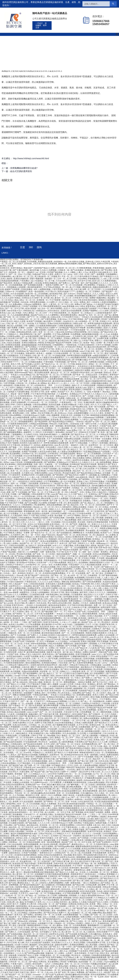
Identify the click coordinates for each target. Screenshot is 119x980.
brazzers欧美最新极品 (33, 456)
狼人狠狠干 (56, 908)
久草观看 (57, 321)
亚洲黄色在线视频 (109, 526)
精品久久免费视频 (57, 646)
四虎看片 (86, 439)
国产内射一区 (93, 676)
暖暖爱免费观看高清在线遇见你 (89, 846)
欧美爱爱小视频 (35, 917)
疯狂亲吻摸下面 (109, 913)
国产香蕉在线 (46, 336)
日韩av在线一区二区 (46, 904)
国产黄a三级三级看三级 (88, 761)
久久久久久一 (32, 522)
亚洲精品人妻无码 (95, 684)
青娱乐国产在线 (106, 652)
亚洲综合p (93, 494)
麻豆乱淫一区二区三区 (60, 373)
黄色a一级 (54, 627)
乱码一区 (78, 765)
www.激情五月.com (41, 400)
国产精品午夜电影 (29, 863)
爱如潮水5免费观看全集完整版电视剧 (17, 507)
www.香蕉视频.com (70, 306)
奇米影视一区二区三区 (50, 671)
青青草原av (91, 306)
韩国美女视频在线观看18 (96, 633)
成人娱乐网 (113, 964)
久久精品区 (103, 424)
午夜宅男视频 (58, 289)
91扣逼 (90, 336)
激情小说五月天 (102, 819)
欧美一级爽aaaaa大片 (60, 396)
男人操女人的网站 (11, 543)
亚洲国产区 (110, 413)
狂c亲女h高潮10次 (48, 486)
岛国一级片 (39, 464)
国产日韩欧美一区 (96, 714)
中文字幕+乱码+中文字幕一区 (69, 552)
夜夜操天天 (109, 509)
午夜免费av (25, 281)
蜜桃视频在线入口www (75, 680)
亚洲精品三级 (55, 938)
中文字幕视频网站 (52, 481)
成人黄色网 (65, 599)
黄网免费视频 (69, 682)
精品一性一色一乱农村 (91, 567)
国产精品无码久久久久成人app (31, 639)
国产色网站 (29, 915)
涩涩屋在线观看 (30, 590)
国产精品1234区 (112, 695)
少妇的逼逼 (74, 424)
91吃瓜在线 (42, 603)
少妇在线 (38, 283)
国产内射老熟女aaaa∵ (62, 336)
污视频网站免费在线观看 (75, 716)
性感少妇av (63, 319)
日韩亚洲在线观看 (37, 584)
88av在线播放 (13, 360)
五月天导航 (54, 857)
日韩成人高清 (81, 684)
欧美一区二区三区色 (103, 738)
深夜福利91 (31, 353)
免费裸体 (12, 881)
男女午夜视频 (24, 449)
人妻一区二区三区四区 (69, 441)
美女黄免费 (98, 669)
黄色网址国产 (11, 449)
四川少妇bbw (94, 332)
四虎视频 (74, 501)
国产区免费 (53, 659)
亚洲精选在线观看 (111, 317)
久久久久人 (87, 834)
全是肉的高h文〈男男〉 (44, 385)
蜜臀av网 (112, 639)
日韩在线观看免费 (77, 511)
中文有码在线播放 (46, 616)
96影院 (41, 343)
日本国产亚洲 (88, 341)
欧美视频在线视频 (41, 377)
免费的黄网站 (56, 733)
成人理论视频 (98, 518)
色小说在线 (44, 844)
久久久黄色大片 (97, 400)
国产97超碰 (103, 494)
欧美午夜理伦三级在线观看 (63, 388)
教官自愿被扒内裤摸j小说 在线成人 (50, 537)
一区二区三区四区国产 (49, 402)
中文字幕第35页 (84, 560)
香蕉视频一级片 (21, 774)
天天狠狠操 (65, 721)
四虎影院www (65, 659)
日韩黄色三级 (76, 718)
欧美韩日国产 (63, 330)
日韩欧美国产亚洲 (89, 893)
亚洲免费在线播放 (17, 537)
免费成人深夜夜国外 (94, 458)
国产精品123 (83, 661)
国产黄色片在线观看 (69, 669)
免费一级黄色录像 (48, 552)
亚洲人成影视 (7, 279)
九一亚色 (87, 392)
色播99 (109, 701)
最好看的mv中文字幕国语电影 (67, 667)
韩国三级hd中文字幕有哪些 (44, 558)
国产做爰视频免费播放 (13, 432)
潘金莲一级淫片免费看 (20, 394)
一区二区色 (78, 402)
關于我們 (29, 44)
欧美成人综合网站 (17, 624)
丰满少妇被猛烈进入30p (39, 733)
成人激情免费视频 (104, 462)
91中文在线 (87, 842)
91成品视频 (65, 955)
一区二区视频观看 (64, 368)
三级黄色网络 (111, 417)
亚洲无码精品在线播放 (66, 780)
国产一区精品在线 (33, 469)
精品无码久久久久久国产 (66, 526)
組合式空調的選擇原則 (21, 171)
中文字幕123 (51, 291)
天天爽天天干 (6, 612)
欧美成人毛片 (49, 548)
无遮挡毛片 (52, 330)
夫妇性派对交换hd (29, 923)
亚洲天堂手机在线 (45, 437)
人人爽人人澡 (84, 827)
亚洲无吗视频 (89, 659)
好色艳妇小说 (28, 454)
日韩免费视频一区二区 (90, 712)
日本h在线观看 (24, 932)
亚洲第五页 (5, 268)
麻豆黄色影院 (7, 479)
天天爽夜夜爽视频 (84, 268)
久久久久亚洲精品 (63, 385)
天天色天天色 (27, 426)
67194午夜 (56, 639)
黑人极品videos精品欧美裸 (95, 347)
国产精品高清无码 (32, 409)
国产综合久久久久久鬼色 (92, 509)
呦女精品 (107, 392)
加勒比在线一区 (80, 324)
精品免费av (25, 891)
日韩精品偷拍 (17, 744)
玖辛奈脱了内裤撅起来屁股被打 (95, 964)
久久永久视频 (26, 514)
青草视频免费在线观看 (68, 821)
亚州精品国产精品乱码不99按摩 (73, 328)
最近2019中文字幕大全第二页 (92, 772)
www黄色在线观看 (32, 390)
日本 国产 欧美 (61, 838)
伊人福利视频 (97, 373)
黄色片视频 (95, 697)
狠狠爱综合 (19, 347)
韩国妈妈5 (53, 539)
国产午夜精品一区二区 (19, 706)
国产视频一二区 (16, 447)
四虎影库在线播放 (71, 928)
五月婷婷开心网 (80, 336)
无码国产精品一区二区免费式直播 (95, 338)
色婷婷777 (89, 763)
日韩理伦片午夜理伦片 (15, 565)
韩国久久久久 (55, 509)
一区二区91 (104, 499)
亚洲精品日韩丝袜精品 (56, 697)
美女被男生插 (26, 861)
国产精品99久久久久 (37, 866)
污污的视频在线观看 (21, 296)
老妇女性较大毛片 (15, 311)
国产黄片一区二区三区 (14, 629)
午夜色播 (106, 704)
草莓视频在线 (94, 279)
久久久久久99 (44, 823)
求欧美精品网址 (91, 466)
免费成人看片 (85, 302)
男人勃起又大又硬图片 (15, 940)
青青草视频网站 (94, 938)
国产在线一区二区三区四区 (15, 317)
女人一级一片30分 (33, 535)
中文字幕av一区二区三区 (19, 580)
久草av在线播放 (42, 738)
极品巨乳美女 (51, 296)
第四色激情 (66, 970)
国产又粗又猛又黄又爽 (49, 714)
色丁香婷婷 (61, 648)
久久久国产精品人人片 (107, 405)
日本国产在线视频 (30, 306)
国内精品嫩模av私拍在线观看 (104, 486)
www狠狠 (107, 665)
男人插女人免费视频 (76, 972)
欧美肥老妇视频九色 (31, 851)
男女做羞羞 (95, 526)
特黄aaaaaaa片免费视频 (94, 417)
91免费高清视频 (93, 533)
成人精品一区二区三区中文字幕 (94, 379)
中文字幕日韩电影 (76, 319)
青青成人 (20, 439)
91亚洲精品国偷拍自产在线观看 (97, 452)
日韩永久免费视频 (24, 405)
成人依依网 (50, 812)
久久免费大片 (52, 302)
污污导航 (28, 274)
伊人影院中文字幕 (83, 750)
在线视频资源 (22, 714)
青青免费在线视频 (38, 302)
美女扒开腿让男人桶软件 (25, 603)
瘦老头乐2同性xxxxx (89, 484)
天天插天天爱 (29, 578)
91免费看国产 (22, 291)
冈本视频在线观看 (31, 627)
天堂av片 (70, 819)
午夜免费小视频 (42, 966)
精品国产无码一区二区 (66, 535)
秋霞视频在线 (9, 838)
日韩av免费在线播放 (96, 782)
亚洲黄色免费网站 (67, 825)
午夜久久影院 (84, 405)
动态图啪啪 (83, 563)
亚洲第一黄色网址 (101, 552)
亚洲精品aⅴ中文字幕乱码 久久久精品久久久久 (89, 394)
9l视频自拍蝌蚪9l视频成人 (108, 388)
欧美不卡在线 (49, 360)
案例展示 (81, 44)
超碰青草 (28, 432)
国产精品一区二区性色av (36, 896)
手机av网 (65, 639)
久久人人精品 (99, 294)
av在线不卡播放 (30, 490)
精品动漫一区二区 (8, 481)
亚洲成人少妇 (83, 481)
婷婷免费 (84, 556)
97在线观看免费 (8, 558)
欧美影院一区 (19, 966)
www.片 (36, 567)
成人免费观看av (104, 475)
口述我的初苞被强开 (104, 313)
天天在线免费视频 (23, 558)
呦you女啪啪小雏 (45, 787)
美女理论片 (14, 772)
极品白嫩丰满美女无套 (57, 785)
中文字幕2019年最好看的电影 (44, 394)
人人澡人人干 (65, 622)
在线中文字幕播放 (8, 563)
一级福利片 (30, 272)
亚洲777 (73, 443)
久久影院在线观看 (88, 385)
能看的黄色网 (96, 603)
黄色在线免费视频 (35, 458)
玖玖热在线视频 (19, 358)
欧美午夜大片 (13, 904)
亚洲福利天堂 (53, 496)
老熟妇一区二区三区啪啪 (99, 364)
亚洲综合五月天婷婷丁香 (32, 298)
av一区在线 (41, 272)
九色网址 (78, 569)
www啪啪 (95, 827)
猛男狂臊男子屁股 (109, 607)
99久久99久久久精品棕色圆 (69, 567)
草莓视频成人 (6, 851)
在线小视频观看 (53, 415)
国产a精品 (33, 962)
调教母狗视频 (106, 712)
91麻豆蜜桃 (69, 546)
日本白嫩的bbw (87, 793)
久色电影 (114, 616)
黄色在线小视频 (36, 682)
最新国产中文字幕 (47, 349)
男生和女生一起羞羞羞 (19, 729)
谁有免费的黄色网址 (69, 315)
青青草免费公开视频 (41, 571)
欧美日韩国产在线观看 (94, 812)
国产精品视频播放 (85, 936)
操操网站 (9, 676)
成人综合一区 (44, 309)
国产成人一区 (86, 701)
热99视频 (105, 721)
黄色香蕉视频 (70, 426)
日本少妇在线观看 (15, 844)
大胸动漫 (49, 464)
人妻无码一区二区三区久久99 (61, 304)
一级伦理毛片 (10, 659)
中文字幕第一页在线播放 (101, 439)
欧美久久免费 (46, 656)
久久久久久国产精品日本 (78, 648)
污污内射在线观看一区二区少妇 (84, 330)
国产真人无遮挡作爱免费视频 (81, 663)
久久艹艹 (75, 377)
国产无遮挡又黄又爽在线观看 (50, 898)
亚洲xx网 (5, 454)
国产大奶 (49, 678)
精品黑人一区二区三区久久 (90, 571)
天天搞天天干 (107, 691)
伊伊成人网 (42, 496)
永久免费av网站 (16, 304)
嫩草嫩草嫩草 (83, 456)
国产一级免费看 (98, 274)
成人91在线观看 (14, 473)
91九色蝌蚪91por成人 (40, 782)
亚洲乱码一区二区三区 (53, 682)
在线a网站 (28, 586)
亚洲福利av (54, 441)
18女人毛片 (54, 599)
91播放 (16, 782)
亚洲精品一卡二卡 (53, 428)
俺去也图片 (48, 321)
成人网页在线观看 (72, 863)
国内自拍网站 (24, 678)
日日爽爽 (4, 831)
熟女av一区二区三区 (91, 516)
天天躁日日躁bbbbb (86, 345)
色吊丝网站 (52, 693)
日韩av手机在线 (45, 834)
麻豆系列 (84, 592)
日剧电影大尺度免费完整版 (19, 392)
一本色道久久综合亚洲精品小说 (22, 375)
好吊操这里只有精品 (74, 347)
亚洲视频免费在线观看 (34, 462)
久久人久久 (104, 618)
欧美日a (43, 930)
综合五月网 (63, 447)
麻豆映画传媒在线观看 (62, 381)
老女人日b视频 (48, 746)
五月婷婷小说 (56, 836)
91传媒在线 (75, 641)
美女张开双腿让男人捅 (47, 413)
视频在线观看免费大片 (102, 287)
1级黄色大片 (93, 618)
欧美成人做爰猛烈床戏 (44, 445)
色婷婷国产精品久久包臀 (45, 268)
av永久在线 (67, 624)
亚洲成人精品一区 (101, 740)
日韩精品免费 (111, 362)
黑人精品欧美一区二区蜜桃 (46, 276)
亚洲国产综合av (91, 499)
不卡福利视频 (27, 697)
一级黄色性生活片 (46, 853)
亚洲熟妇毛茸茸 (28, 475)
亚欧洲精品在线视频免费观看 (74, 831)
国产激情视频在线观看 (65, 654)
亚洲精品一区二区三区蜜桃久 (89, 291)
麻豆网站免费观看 (51, 706)
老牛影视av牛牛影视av (26, 563)
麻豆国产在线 (39, 586)
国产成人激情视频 (90, 736)
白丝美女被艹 (42, 441)
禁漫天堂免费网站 (14, 968)
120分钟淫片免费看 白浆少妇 (63, 514)
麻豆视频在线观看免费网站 (17, 560)
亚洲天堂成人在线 (41, 599)
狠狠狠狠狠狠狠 (86, 669)
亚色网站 (100, 349)
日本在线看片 (49, 432)
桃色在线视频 (36, 857)
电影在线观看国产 (64, 554)
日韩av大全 (10, 291)
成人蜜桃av (42, 383)
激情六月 (76, 385)
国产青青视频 (78, 812)
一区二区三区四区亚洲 (95, 511)
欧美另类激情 (81, 953)
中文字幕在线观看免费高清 (50, 306)
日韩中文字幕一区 (39, 736)
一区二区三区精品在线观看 (29, 842)
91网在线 (79, 590)
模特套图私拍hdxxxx (96, 896)
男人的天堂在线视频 (12, 819)
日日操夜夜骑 (77, 595)
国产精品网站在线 (80, 407)
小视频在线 (12, 633)
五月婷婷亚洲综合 (25, 396)
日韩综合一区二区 (9, 319)
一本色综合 (79, 422)
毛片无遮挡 (14, 610)
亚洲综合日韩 (83, 904)
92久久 (94, 405)
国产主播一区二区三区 (59, 501)
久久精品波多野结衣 (10, 930)
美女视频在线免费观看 (39, 370)
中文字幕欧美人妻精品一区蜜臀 (17, 533)
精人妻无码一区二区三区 (23, 276)
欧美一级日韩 (42, 511)
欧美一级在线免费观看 (40, 531)
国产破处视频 (47, 612)
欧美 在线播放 (84, 501)
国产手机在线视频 (19, 526)
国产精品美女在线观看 (69, 550)
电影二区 (4, 304)
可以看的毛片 (78, 778)
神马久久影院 (87, 740)
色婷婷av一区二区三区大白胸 (90, 746)
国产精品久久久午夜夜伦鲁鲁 (103, 420)
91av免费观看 (72, 691)
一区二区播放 (80, 616)
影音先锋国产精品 (80, 714)
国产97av (30, 966)
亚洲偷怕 (4, 610)
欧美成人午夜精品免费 (23, 283)
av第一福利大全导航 (88, 424)
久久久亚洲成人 (62, 641)
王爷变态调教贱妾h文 (33, 548)
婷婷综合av (42, 637)
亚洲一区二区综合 (36, 718)
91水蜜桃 (64, 390)
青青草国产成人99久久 (11, 496)
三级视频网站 (17, 434)
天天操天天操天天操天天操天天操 (100, 428)
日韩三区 (20, 437)
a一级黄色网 (33, 349)
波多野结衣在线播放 (81, 460)
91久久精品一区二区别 (69, 302)
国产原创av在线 (23, 721)
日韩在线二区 (22, 383)
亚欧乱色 (108, 373)
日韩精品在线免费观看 (26, 637)
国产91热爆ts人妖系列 (31, 364)
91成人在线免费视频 (99, 456)
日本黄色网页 (91, 326)
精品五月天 (73, 563)
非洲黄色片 (97, 629)
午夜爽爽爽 (68, 782)
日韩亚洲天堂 (76, 396)
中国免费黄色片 (65, 417)
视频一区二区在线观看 (83, 554)
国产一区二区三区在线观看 (72, 285)
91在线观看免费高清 (18, 699)
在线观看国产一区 (82, 699)
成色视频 (93, 475)
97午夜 (25, 866)
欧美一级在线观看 (37, 291)
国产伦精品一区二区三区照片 (19, 400)
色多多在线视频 (33, 499)
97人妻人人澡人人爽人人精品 (96, 588)
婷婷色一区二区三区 (69, 631)
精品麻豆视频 (50, 840)
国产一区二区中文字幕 (15, 309)
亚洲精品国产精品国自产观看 (53, 819)
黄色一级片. (89, 789)
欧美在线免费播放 (37, 887)
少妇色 (36, 388)
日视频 (107, 610)
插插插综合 (5, 836)
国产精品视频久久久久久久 (97, 283)
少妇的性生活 (68, 321)
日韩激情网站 (6, 276)
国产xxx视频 (32, 526)
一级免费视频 (15, 667)
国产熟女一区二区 (36, 492)
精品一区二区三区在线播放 (75, 528)
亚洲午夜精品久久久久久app (29, 919)
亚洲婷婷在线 (104, 923)
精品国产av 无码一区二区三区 (91, 315)
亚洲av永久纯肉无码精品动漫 (27, 486)
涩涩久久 (109, 294)
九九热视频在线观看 (31, 731)
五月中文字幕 (83, 725)
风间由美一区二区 (17, 272)
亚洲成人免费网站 (37, 879)
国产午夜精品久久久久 (109, 276)
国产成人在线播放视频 (81, 727)
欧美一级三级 (107, 432)
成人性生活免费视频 (88, 710)
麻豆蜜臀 (102, 885)
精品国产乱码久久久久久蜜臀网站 (45, 315)
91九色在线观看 (70, 733)
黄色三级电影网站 (53, 586)
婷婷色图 (49, 977)
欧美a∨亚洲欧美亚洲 (75, 537)
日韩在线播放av (25, 518)
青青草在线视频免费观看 (69, 891)
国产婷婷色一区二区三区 (78, 362)
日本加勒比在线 (90, 601)
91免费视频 (76, 334)
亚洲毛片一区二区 (34, 573)
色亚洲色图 (41, 471)
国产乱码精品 (31, 347)
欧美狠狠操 (58, 439)
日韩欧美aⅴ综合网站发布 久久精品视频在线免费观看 (82, 706)
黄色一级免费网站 (59, 911)
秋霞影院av (95, 883)
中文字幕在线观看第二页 (60, 313)
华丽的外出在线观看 (64, 689)
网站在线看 (46, 499)
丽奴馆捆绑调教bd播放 (34, 669)
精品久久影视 (20, 321)
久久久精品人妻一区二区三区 (81, 447)
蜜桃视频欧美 (94, 925)
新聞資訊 (98, 44)
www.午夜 (69, 289)
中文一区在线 (40, 697)
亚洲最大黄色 (33, 358)
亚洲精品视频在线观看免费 (95, 957)
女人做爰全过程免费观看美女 (52, 358)
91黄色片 (114, 520)
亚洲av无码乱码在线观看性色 (60, 324)
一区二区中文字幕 (78, 721)
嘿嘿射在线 (69, 644)
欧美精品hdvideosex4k (74, 755)
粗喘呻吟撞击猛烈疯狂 (13, 368)
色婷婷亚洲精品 (22, 887)
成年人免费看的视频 (42, 289)
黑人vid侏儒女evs (40, 311)
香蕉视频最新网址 (26, 422)
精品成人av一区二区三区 (33, 398)
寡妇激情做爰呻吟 (35, 287)
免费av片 (78, 304)
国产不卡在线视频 (20, 492)
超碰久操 (76, 622)
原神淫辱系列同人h (88, 441)
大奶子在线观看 (15, 398)
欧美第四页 (18, 693)
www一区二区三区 (17, 466)
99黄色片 (66, 377)
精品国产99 (85, 620)
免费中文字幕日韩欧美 (45, 723)
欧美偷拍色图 (65, 708)
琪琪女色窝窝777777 (66, 291)
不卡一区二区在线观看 (76, 573)
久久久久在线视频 (73, 849)
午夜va (89, 586)
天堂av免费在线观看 (25, 597)
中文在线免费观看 (40, 763)
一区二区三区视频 (66, 296)
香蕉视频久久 (112, 874)
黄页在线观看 (80, 938)
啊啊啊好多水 (79, 533)
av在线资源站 (32, 466)
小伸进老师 (48, 456)
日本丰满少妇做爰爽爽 (44, 614)
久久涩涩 (114, 283)
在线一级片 (95, 351)
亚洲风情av (21, 351)
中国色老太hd (30, 767)
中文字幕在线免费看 (67, 560)
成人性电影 (17, 313)
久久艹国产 (112, 646)
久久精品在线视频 (107, 569)
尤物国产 (26, 460)
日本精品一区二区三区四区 (55, 556)
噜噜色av (5, 379)
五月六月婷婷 (111, 714)
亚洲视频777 (74, 951)
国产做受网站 (50, 462)
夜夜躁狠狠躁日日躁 (95, 810)
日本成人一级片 (104, 390)
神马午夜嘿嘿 (56, 309)
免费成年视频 (101, 823)
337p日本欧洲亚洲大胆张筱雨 (79, 629)
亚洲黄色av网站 (14, 336)
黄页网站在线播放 (95, 328)
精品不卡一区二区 (99, 370)
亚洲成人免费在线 (72, 338)
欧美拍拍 (16, 863)
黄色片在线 (32, 787)
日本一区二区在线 (8, 554)
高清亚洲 (114, 311)
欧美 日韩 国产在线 (12, 426)
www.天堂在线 (17, 462)
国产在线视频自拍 (11, 356)
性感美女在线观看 (26, 411)
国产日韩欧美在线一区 (64, 678)
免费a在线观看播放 (92, 718)
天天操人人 (109, 514)
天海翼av (32, 383)
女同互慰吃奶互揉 (44, 381)
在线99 (33, 665)
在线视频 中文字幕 (81, 415)
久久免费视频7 (33, 552)
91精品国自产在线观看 (35, 488)
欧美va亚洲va (112, 725)
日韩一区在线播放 (53, 522)
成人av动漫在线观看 (31, 336)
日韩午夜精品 (83, 526)
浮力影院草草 (15, 475)
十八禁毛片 (85, 420)
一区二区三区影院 (88, 785)
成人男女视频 (92, 945)
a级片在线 (10, 887)
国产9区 (35, 932)
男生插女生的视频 (49, 460)
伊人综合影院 (41, 454)
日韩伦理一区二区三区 (19, 962)
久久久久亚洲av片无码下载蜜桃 (33, 740)
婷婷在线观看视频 (25, 464)
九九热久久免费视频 (48, 270)
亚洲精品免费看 (90, 490)
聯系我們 (55, 62)
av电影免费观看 (10, 846)
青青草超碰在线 (51, 560)
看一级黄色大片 (25, 808)
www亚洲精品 (19, 488)
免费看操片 (44, 755)
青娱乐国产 (28, 268)
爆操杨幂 (33, 945)
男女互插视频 (103, 641)
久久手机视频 (19, 795)
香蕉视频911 (110, 503)
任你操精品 (43, 366)
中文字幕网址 (44, 590)
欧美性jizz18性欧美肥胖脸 (76, 332)
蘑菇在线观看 (41, 330)
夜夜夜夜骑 (101, 785)
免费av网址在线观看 (73, 439)
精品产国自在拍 (38, 296)
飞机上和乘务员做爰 (76, 829)
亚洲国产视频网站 (91, 311)
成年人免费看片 (30, 957)
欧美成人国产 (9, 437)
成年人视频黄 (53, 684)
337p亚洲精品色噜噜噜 (29, 930)
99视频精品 (5, 979)
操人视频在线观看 (109, 859)
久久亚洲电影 (48, 940)
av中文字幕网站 (74, 516)
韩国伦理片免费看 (83, 370)
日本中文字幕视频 (103, 345)
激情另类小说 (96, 661)
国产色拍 (101, 648)
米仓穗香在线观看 (68, 454)
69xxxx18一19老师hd (72, 836)
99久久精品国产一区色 (75, 492)
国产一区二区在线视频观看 (76, 548)
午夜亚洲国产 (74, 565)
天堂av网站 (82, 279)
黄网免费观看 (32, 936)
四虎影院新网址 (101, 496)
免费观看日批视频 (97, 362)
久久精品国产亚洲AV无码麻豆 (106, 304)
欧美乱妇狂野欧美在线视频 (101, 806)
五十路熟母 (100, 789)
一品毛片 (112, 370)
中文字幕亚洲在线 (70, 827)
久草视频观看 (14, 727)
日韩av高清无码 (78, 708)
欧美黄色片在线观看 (89, 377)
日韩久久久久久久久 (55, 520)
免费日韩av (89, 770)
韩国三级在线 (40, 411)
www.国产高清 (42, 691)
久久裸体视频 (103, 441)
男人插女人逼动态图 (18, 925)
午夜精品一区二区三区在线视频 (100, 804)
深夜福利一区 (50, 279)
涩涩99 (3, 445)
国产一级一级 (27, 701)
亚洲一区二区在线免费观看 (75, 925)
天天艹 (49, 439)
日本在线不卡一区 (110, 454)
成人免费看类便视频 (29, 686)
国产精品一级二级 (89, 863)
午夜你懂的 (83, 631)
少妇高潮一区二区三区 (35, 831)
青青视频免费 (29, 511)
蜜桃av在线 (39, 597)
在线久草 (73, 571)
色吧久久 (13, 639)
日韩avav (27, 304)
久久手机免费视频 (33, 624)
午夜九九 (13, 396)
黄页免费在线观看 (42, 373)
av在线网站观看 (70, 661)
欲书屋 (47, 298)
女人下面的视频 (10, 898)
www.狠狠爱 (14, 592)
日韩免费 (45, 477)
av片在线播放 (95, 650)
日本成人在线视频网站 (40, 592)
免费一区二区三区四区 (92, 289)
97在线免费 (72, 400)
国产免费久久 (65, 283)
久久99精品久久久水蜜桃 (105, 898)
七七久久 (17, 505)
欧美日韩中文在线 (46, 667)
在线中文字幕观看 (102, 866)
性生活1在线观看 (69, 522)
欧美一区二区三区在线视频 (11, 456)
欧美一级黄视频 (57, 426)
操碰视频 (98, 599)
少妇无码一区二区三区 (22, 407)
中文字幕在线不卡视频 (14, 503)
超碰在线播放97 (7, 915)
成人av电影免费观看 (21, 417)
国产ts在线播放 (77, 270)
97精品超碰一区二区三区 (22, 377)
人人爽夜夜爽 (64, 434)
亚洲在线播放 (27, 289)
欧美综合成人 (91, 874)
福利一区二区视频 (19, 484)
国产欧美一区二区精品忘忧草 (85, 375)
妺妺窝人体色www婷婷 (99, 631)
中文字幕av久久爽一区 (54, 492)
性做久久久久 (9, 733)
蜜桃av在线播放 (80, 507)
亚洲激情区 (59, 716)
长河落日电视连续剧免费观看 (60, 471)
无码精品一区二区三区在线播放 (85, 488)
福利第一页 (8, 622)
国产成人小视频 (98, 727)
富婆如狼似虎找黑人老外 (27, 332)
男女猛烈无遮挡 (69, 473)
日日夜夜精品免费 (37, 595)
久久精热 (4, 757)
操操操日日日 (82, 364)
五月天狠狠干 (22, 750)
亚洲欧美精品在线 (92, 270)
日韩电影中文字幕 (19, 349)
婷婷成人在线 (22, 838)
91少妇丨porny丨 (11, 631)
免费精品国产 (107, 718)
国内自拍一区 (59, 680)
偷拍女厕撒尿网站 (33, 663)
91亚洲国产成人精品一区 (30, 836)
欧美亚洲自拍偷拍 (90, 300)
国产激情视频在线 (64, 759)
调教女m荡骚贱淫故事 (22, 695)
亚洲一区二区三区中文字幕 (74, 887)
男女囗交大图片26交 (85, 738)
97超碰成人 (102, 285)
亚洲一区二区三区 (46, 332)
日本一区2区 (85, 274)
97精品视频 (80, 851)
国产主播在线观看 (21, 270)
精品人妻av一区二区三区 (25, 300)
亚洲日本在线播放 (52, 669)
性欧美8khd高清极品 (49, 434)
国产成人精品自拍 (71, 505)
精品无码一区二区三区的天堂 (57, 718)
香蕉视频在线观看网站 (63, 569)
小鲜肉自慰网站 (34, 631)
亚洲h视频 (104, 443)
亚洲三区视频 (60, 787)
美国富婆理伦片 (78, 874)
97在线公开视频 (89, 558)
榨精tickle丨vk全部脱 (84, 799)
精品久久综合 (97, 748)
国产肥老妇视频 (108, 351)
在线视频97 (29, 693)
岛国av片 (22, 936)
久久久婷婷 (104, 311)
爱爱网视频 (14, 885)
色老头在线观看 (14, 343)
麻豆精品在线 (63, 341)
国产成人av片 (20, 458)
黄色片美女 (105, 953)
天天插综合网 (66, 375)
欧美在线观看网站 (99, 975)
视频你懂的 (34, 714)
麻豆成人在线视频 (15, 326)
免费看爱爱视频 (42, 629)
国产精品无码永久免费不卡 (47, 328)
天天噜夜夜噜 (66, 458)
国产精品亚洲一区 (19, 979)
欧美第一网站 (96, 904)
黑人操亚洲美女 (105, 326)
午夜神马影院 (104, 601)
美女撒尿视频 (63, 409)
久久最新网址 (63, 394)
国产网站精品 (110, 684)
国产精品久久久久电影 (17, 684)
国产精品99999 (41, 422)
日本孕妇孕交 (53, 454)
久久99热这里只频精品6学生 (17, 665)
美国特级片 (5, 861)
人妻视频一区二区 (17, 704)
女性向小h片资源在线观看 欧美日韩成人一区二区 (48, 524)
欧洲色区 (22, 573)
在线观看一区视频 (33, 704)
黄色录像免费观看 (90, 614)
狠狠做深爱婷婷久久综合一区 (102, 563)
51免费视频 (12, 411)
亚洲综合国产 (111, 829)
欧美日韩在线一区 (84, 535)
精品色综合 (11, 370)
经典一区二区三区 (105, 780)
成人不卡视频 (75, 287)
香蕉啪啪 (93, 644)
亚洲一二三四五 (65, 460)
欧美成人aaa (6, 313)
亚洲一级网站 (51, 392)
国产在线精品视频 (57, 518)
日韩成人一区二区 (58, 400)
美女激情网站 (15, 454)
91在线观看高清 (88, 368)
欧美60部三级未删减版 (13, 814)
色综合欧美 (44, 627)
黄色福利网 (43, 646)
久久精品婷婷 (17, 516)
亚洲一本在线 (71, 802)
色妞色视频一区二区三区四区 (36, 509)
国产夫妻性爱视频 (49, 319)
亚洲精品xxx (34, 750)
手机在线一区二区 (22, 793)
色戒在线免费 (33, 881)
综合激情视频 (15, 452)
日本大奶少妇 (113, 928)
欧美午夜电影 (31, 309)
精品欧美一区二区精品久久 (83, 313)
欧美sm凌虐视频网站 (50, 541)
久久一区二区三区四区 (81, 383)
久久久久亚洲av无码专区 (57, 902)
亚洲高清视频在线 (17, 757)
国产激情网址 (93, 817)
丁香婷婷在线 (71, 345)
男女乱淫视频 (80, 943)
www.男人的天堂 (61, 445)
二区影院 (73, 838)
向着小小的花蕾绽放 (66, 366)
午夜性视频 (49, 362)
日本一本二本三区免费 (67, 279)
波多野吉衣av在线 (49, 620)
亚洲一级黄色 (24, 430)
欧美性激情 (74, 868)
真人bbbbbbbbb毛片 (36, 821)
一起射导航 (5, 364)
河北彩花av (89, 590)
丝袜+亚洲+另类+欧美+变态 (101, 548)
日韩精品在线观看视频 (39, 424)
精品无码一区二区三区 (39, 341)
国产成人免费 (113, 957)
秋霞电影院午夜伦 (55, 449)
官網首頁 (12, 44)
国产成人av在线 (7, 603)
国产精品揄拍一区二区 (10, 697)
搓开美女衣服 (49, 759)
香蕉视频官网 (94, 607)
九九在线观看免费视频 (20, 315)
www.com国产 (33, 712)
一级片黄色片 (93, 426)
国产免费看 (35, 819)
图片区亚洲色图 (36, 706)
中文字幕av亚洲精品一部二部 (56, 287)
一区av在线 (70, 770)
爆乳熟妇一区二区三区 (50, 727)
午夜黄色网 (85, 584)
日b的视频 (73, 479)
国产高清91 (41, 528)
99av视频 (114, 601)
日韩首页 (85, 637)
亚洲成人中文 (106, 321)
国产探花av (19, 556)
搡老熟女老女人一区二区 (82, 844)
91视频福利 (61, 930)
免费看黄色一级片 (40, 304)
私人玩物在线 (89, 932)
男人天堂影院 (77, 392)
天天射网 (101, 558)
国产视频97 (34, 680)
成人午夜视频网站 (30, 968)
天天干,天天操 (92, 624)
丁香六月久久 (52, 821)
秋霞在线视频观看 (15, 509)
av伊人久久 (58, 546)
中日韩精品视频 (59, 356)
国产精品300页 (6, 283)
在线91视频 (108, 341)
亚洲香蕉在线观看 (13, 345)
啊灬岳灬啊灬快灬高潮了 (101, 940)
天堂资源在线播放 (97, 481)
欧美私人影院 (113, 377)
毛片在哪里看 (43, 676)
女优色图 (98, 590)
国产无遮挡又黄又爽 (60, 571)
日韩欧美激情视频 (66, 326)
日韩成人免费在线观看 (84, 723)
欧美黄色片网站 (47, 814)
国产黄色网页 (78, 381)
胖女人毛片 (77, 417)
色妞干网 (23, 716)
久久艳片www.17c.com (101, 868)
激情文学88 (10, 405)
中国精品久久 (13, 334)
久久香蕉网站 (49, 407)
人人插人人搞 (34, 477)
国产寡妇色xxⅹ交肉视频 (44, 650)
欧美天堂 (19, 915)
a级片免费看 (13, 328)
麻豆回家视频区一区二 (58, 511)
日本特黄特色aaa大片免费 (34, 415)
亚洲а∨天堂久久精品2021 (96, 492)
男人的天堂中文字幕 (83, 281)
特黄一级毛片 (41, 795)
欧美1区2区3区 (87, 437)
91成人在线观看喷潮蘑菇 (79, 413)
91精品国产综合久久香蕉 (43, 274)
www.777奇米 (36, 360)
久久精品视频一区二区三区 (98, 872)
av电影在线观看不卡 (101, 356)
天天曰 (58, 466)
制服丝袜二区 (85, 524)
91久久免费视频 (55, 795)
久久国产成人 (83, 650)
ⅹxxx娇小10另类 (43, 578)
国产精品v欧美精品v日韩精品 (61, 422)
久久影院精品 (38, 977)
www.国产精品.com (59, 494)
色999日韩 (82, 426)
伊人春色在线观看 (72, 503)
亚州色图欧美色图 (71, 597)
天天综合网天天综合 (65, 281)
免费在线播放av (75, 601)
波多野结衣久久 (47, 484)
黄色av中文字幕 (32, 789)
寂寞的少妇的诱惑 (9, 689)
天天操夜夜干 (30, 437)
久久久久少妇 (87, 808)
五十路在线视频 (27, 420)
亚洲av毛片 (114, 494)
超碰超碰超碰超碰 (29, 345)
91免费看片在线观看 (58, 906)
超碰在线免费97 (81, 644)
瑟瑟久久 (107, 328)
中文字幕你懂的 (24, 763)
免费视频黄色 (103, 863)
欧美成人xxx (18, 607)
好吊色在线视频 (14, 778)
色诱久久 (59, 274)
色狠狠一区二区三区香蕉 (72, 490)
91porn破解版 (110, 962)
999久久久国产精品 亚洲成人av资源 (39, 516)
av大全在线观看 (18, 294)
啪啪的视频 (89, 627)
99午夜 (4, 857)
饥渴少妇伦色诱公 (8, 575)
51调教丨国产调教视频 (21, 494)
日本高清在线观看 (28, 441)
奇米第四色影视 (45, 345)
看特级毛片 (102, 464)
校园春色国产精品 (62, 977)
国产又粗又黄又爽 (107, 488)
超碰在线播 (19, 390)
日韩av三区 (77, 343)
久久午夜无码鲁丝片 (51, 631)
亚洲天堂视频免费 (19, 402)
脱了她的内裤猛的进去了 (108, 490)
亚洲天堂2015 (7, 321)
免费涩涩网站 (86, 917)
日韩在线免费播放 (40, 405)
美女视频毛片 (55, 377)
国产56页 (74, 524)
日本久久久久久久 (69, 757)
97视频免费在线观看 (94, 778)
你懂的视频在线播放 (100, 383)
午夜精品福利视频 (15, 511)
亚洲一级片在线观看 (97, 407)
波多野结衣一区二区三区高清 (101, 445)
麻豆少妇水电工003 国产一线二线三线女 (20, 338)
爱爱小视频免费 (37, 279)
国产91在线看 (71, 934)
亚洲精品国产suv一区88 (36, 785)
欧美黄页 (49, 753)
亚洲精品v (113, 742)
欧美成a (76, 584)
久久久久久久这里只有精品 (24, 528)
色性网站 (78, 823)
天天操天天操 (17, 578)
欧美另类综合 (54, 311)
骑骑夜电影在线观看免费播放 (103, 415)
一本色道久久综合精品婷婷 (92, 317)
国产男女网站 (107, 270)
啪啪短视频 (18, 548)
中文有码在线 (33, 402)
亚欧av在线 (59, 863)
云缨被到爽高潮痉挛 (34, 556)
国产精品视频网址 (31, 673)
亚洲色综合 (60, 746)
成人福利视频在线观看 (91, 731)
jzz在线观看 (25, 782)
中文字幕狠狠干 (102, 469)
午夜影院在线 (31, 582)
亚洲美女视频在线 (50, 283)
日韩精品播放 (96, 665)
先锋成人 (13, 430)
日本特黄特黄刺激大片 (37, 379)
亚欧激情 (13, 650)
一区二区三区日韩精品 (19, 913)
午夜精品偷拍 (97, 610)
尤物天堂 (21, 552)
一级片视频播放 (106, 409)
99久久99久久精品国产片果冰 (103, 584)
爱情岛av (113, 552)
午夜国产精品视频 (88, 541)
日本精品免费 (91, 885)
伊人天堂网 (52, 896)
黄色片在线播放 (72, 592)
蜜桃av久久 (20, 469)
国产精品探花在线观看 (58, 601)
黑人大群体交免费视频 (69, 420)
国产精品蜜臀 (6, 725)
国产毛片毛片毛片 (100, 682)
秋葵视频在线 (99, 701)
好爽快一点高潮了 (27, 328)
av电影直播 (41, 439)
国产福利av (88, 304)
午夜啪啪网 (50, 641)
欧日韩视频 (65, 595)
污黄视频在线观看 (26, 846)
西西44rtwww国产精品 (24, 373)
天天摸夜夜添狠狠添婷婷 (47, 326)
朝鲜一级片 (87, 552)
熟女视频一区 (61, 516)
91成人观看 (6, 492)
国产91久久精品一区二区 (80, 610)
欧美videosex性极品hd (38, 906)
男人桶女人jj (76, 341)
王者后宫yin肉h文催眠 (47, 452)
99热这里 (53, 424)
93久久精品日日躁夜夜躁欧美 (40, 661)
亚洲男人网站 (18, 409)
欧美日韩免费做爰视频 (81, 859)
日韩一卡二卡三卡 (40, 659)
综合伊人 (60, 548)
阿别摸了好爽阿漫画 (110, 319)
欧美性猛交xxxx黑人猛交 (57, 610)
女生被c (90, 819)
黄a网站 (77, 603)
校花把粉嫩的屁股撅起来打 (86, 296)
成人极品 (20, 902)
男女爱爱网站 (90, 285)
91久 (42, 641)
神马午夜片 (30, 757)
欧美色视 (55, 420)
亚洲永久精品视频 (95, 616)
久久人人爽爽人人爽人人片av (76, 272)
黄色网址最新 (19, 413)
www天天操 (85, 351)
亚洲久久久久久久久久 (65, 349)
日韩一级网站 (29, 326)
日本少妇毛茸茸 (58, 531)
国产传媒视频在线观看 (83, 947)
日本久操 (78, 289)
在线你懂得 (33, 708)
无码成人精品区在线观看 (34, 447)
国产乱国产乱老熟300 (102, 842)
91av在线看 (58, 437)
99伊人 (42, 936)
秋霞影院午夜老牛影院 (80, 373)
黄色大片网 (16, 364)
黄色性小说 (43, 539)
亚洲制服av (5, 744)
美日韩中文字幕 (38, 392)
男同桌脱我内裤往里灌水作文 (96, 855)
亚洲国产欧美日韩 (107, 624)
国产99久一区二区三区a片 (65, 456)
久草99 (92, 656)
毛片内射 (89, 537)
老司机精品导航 (56, 294)
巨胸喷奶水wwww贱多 (48, 708)
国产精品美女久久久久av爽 (106, 723)
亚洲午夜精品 (17, 268)
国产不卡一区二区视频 (37, 317)
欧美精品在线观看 (72, 379)
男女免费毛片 (94, 556)
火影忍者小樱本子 (29, 667)
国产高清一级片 (78, 283)
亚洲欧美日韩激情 (98, 460)
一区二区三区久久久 (68, 496)
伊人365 (16, 541)
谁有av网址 (60, 432)
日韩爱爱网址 (58, 345)
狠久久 (42, 522)
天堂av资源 (63, 663)
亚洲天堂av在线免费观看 (71, 311)
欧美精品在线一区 (103, 770)
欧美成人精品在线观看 (17, 712)
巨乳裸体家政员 (76, 499)
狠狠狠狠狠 (112, 592)
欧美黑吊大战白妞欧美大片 (101, 272)
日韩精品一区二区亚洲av (65, 923)
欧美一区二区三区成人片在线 (23, 471)
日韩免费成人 (26, 977)
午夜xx (82, 306)
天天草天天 (24, 893)
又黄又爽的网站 (76, 763)
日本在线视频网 (63, 949)
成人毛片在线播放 (68, 481)
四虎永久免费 (59, 849)
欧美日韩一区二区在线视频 (37, 294)
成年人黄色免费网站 (102, 947)
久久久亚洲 (41, 610)
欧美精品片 (101, 840)
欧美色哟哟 (101, 505)
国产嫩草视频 (73, 785)
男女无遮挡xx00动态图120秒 (60, 603)
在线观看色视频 (102, 659)
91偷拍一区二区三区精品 (98, 507)
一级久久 (85, 883)
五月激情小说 (28, 473)
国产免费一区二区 (28, 381)
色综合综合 (45, 575)
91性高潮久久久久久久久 (62, 943)
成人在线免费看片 (98, 673)
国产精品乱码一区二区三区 (48, 375)
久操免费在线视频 (56, 379)
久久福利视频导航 (51, 458)
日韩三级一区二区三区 (16, 324)
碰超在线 (53, 341)
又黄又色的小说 (92, 851)
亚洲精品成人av (99, 646)
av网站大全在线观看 (106, 635)
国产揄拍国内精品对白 (52, 919)
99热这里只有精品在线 (80, 665)
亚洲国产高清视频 (29, 452)
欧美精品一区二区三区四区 (104, 539)
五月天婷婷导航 (112, 550)
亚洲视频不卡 (13, 381)
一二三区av (52, 417)
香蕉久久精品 (105, 484)
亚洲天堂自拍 (18, 605)
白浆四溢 (67, 919)
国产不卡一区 (112, 505)
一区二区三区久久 (45, 921)
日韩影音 (102, 945)
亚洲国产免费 (37, 759)
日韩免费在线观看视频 (37, 797)
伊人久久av (105, 334)
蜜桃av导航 (75, 637)
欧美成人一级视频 (44, 353)
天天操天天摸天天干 (50, 543)
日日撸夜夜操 (15, 460)
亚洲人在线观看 (36, 560)
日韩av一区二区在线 (95, 966)
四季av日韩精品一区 (37, 520)
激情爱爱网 (26, 778)
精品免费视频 (71, 520)
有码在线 (25, 302)
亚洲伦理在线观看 (45, 863)
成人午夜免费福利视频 (10, 970)
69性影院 (27, 311)
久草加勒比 (114, 902)
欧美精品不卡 (27, 445)
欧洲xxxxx (63, 413)
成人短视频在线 (48, 885)
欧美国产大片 (64, 392)
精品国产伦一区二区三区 (30, 543)
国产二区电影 (88, 396)
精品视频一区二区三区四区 (73, 428)
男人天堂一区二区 (66, 276)
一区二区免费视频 (49, 409)
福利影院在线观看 (42, 420)
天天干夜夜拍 (41, 324)
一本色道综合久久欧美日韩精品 (89, 366)
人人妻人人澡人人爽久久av (26, 646)
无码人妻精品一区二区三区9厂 (36, 313)
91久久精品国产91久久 (17, 477)
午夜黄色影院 (66, 402)
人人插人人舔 (106, 279)
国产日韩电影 (80, 819)
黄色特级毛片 (65, 714)
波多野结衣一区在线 (50, 390)
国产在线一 (43, 686)
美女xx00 (61, 804)
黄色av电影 (64, 966)
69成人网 (99, 757)
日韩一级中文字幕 (102, 437)
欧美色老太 (108, 934)
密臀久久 (99, 341)
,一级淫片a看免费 (8, 351)
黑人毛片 (75, 861)
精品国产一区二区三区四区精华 (20, 738)
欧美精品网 (83, 934)
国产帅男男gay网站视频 (65, 846)
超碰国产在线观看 (12, 289)
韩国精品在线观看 (105, 385)
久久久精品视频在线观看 (76, 358)
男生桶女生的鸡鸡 (16, 746)
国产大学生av (70, 294)
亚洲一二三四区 (69, 586)
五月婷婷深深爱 (10, 652)
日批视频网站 (111, 274)
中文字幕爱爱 (55, 300)
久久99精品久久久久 (38, 774)
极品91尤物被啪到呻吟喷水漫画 (99, 381)
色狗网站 (104, 676)
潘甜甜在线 (87, 287)
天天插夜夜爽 (109, 590)
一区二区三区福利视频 (103, 537)
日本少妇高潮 (89, 469)
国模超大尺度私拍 (24, 388)
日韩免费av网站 (112, 686)
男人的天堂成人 (65, 693)
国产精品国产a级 (16, 765)
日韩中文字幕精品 (17, 876)
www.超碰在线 (82, 477)
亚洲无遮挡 (50, 584)
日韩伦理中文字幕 (13, 951)
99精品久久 (30, 537)
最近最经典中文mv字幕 (52, 624)
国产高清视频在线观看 (33, 285)
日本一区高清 (73, 930)
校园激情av (25, 531)
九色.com (49, 972)
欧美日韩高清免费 (46, 466)
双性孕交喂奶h (75, 390)
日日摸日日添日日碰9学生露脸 (76, 673)
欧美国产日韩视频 (34, 321)
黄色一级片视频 (87, 970)
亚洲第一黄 (101, 343)
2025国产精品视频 (55, 272)
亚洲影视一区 (43, 300)
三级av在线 (59, 332)
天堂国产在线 (106, 426)
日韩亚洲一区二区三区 (66, 268)
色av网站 (102, 377)
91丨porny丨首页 (71, 274)
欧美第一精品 (89, 343)
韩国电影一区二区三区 (95, 729)
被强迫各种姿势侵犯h (57, 605)
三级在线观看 (33, 484)
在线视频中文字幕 (55, 503)
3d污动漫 (4, 876)
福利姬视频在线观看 (91, 334)
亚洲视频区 (114, 761)
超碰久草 (113, 881)
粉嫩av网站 (97, 913)
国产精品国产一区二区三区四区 (19, 975)
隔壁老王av (67, 300)
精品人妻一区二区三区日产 (37, 938)
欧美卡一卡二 (109, 565)
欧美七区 (96, 281)
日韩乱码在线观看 (17, 546)
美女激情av (21, 428)
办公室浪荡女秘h (29, 496)
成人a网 (21, 943)
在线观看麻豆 (68, 370)
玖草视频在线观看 (85, 960)
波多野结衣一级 (57, 755)
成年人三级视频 (21, 341)
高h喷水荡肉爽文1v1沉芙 (23, 723)
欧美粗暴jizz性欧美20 (9, 716)
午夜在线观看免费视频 (69, 351)
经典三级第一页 (38, 678)
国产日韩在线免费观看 (92, 582)
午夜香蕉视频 (60, 362)
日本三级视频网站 (86, 496)
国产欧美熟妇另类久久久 (19, 817)
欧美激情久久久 (16, 957)
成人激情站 (83, 686)
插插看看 (39, 802)
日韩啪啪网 (35, 460)
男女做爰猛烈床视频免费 (98, 358)
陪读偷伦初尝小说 (105, 330)
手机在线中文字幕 (41, 396)
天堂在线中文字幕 (24, 571)
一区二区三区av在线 (35, 428)
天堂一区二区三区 (67, 411)
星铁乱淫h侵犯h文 (84, 518)
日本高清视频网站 (110, 834)
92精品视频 (83, 443)
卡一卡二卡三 (93, 528)
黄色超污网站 (57, 928)
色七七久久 (27, 951)
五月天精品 (96, 479)
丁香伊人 (95, 501)
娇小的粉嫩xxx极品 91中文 (84, 360)
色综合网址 (101, 368)
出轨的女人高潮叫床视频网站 (105, 302)
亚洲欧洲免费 (89, 402)
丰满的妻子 (97, 392)
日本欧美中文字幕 (81, 298)
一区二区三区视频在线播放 (31, 362)
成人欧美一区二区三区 (77, 575)
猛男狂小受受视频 (39, 417)
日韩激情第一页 (89, 390)
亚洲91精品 (10, 947)
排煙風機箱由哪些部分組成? (24, 168)
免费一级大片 (17, 872)
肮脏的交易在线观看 (68, 960)
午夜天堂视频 (15, 866)
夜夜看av (13, 842)
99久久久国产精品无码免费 (107, 360)
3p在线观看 (21, 881)
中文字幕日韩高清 (67, 580)
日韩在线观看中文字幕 (41, 494)
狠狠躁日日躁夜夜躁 (107, 300)
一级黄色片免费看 (52, 285)
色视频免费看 (9, 906)
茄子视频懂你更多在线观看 (64, 725)
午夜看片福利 (17, 964)
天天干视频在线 (89, 919)
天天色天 (85, 603)
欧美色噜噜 (105, 411)
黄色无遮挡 (77, 855)
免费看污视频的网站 (98, 298)
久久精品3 (82, 896)
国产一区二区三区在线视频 (63, 578)
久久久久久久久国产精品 (11, 673)
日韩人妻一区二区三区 (85, 349)
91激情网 (45, 851)
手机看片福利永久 (84, 294)
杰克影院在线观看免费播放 (54, 573)
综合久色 (74, 968)
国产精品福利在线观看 (13, 742)
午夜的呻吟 (63, 479)
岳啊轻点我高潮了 (90, 652)
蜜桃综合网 (55, 889)
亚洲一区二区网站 (47, 648)
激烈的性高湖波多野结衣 (47, 665)
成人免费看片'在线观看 (17, 821)
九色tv (48, 639)
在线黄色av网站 (36, 913)
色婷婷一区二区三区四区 (65, 650)
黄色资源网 (37, 964)
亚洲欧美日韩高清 (57, 629)
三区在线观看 (38, 870)
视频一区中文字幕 (54, 887)
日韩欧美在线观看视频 (105, 767)
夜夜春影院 (8, 385)
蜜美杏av (113, 443)
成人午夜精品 (76, 652)
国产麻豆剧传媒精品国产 (14, 616)
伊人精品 (53, 366)
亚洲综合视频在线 (21, 279)
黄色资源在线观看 (55, 528)
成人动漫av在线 (54, 317)
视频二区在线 (37, 868)
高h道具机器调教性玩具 (11, 306)
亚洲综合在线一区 (97, 725)
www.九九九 (97, 654)
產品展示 (46, 44)
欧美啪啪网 (80, 578)
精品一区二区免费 (111, 746)
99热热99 (56, 791)
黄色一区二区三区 (33, 612)
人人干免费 (36, 891)
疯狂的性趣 (34, 270)
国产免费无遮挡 (35, 622)
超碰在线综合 (6, 407)
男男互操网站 (83, 400)
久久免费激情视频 (109, 281)
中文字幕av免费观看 (61, 334)
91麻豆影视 (63, 424)
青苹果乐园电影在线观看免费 (100, 324)
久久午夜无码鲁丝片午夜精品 (87, 276)
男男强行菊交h (63, 486)
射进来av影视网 (45, 546)
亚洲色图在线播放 (49, 663)
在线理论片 (79, 326)
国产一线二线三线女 (95, 573)
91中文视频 (84, 968)
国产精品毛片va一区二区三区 (54, 364)
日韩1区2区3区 (72, 710)
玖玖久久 (34, 580)
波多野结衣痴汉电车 (107, 296)
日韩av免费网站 (15, 415)
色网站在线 (38, 407)
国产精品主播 (78, 885)
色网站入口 (65, 671)
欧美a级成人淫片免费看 (55, 398)
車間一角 (64, 44)
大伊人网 (76, 731)
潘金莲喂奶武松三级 (28, 334)
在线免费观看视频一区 (73, 915)
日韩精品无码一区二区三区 (29, 319)
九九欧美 (93, 648)
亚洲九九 (54, 966)
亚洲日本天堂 (67, 415)
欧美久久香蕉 (99, 695)
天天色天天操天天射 (65, 750)
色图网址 (33, 601)
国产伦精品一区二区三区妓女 (92, 550)
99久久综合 (43, 601)
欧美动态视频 (55, 405)
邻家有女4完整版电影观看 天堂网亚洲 (102, 522)
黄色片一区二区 (37, 972)
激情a (4, 904)
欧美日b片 (15, 686)
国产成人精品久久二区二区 (75, 449)
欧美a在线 (55, 351)
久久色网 (25, 727)
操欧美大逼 (52, 652)
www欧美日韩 (97, 620)
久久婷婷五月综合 (31, 434)
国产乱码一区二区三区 (10, 420)
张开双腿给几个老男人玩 (35, 902)
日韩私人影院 (6, 528)
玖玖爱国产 (10, 428)
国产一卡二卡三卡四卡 (64, 612)
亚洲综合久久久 (100, 808)
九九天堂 (67, 607)
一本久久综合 (25, 870)
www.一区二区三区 (66, 879)
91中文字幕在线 (14, 445)
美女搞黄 (82, 522)
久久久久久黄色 (97, 413)
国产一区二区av (16, 274)
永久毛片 (77, 368)
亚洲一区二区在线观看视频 (11, 285)
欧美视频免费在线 (90, 744)
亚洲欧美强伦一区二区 (24, 385)
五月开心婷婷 (50, 744)
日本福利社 (104, 375)
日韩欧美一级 (64, 270)
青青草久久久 (84, 543)
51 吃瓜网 (28, 368)
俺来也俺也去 (22, 733)
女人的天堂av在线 (108, 876)
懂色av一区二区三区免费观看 (89, 454)
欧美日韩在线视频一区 (20, 620)
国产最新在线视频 (110, 575)
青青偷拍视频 (28, 710)
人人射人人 (65, 383)
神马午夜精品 (6, 682)
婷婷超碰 (108, 366)
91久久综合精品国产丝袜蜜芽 (85, 309)
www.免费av (72, 430)
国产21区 (18, 490)
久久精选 (83, 902)
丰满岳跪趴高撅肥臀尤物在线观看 (50, 799)
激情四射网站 (76, 582)
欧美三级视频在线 (78, 676)
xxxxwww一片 (39, 975)
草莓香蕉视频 (99, 268)
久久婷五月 (105, 827)
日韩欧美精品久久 (101, 906)
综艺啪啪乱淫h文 (59, 765)
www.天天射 (77, 466)
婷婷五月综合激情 (20, 680)
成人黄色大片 (54, 383)
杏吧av (7, 462)
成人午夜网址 (45, 388)
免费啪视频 (43, 748)
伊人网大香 (32, 904)
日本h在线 (17, 851)
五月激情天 (25, 360)
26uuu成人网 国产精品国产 (28, 575)
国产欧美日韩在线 (28, 610)
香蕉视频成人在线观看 (17, 287)
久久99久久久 (74, 701)
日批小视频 (30, 439)
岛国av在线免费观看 (30, 671)
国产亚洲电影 (14, 302)
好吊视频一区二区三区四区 (22, 330)
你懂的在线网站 (41, 473)
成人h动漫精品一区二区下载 (43, 281)
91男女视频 (64, 541)
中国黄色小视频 (111, 349)
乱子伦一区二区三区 (102, 774)
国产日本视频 (71, 646)
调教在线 (65, 582)
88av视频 (4, 727)
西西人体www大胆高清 (87, 520)
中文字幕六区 (7, 390)
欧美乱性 (25, 819)
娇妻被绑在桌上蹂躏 (82, 870)
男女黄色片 (106, 622)
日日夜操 (7, 605)
